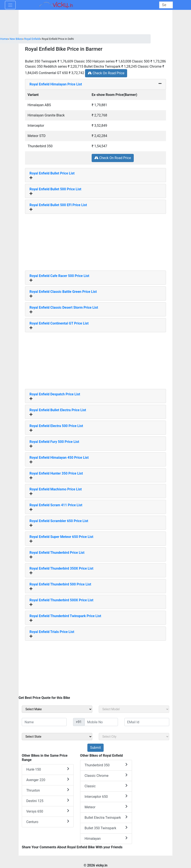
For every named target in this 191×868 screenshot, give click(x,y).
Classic (106, 786)
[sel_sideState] (57, 737)
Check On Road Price (106, 73)
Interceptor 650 (106, 796)
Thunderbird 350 (106, 765)
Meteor (106, 807)
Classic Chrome (106, 775)
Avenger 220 (48, 780)
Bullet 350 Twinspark (106, 828)
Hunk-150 (48, 769)
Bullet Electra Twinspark (106, 817)
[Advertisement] (95, 241)
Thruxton (48, 790)
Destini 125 (48, 801)
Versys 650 (48, 811)
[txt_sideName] (44, 722)
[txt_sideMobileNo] (101, 722)
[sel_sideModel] (134, 709)
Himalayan (106, 838)
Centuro (48, 822)
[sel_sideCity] (134, 737)
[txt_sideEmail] (147, 722)
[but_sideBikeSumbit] (95, 748)
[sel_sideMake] (57, 709)
